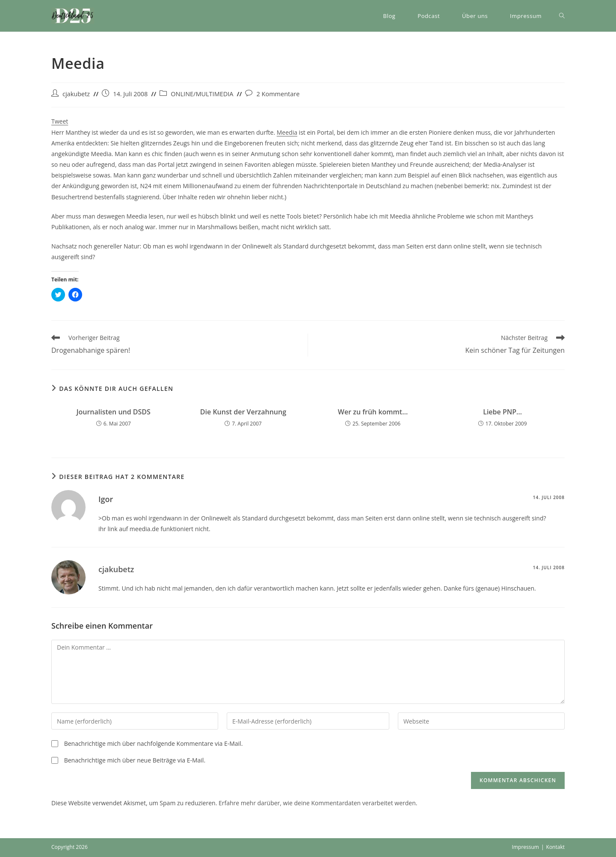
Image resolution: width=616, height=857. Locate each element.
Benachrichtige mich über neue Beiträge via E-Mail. (135, 760)
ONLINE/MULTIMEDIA (202, 94)
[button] (73, 16)
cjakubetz (76, 94)
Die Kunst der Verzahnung (243, 412)
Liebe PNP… (502, 412)
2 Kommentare (278, 94)
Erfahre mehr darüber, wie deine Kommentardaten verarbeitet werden (317, 803)
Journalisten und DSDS (114, 412)
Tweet (60, 121)
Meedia (287, 132)
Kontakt (555, 847)
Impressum (526, 847)
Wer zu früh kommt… (373, 412)
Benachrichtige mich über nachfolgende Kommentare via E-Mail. (154, 743)
